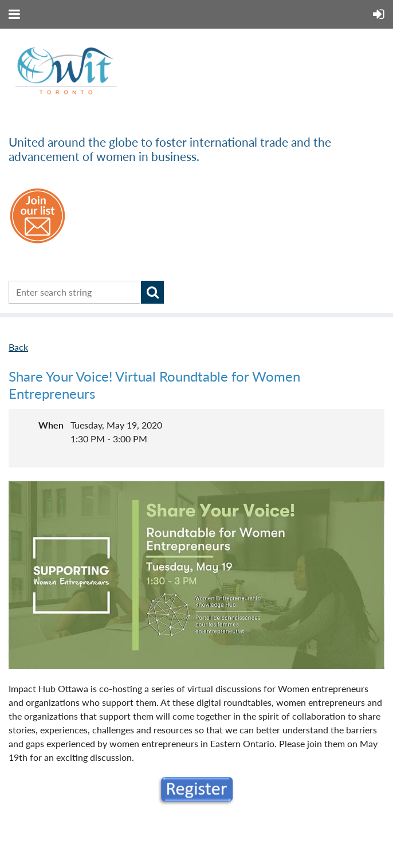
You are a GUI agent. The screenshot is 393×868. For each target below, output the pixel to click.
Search (152, 292)
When (51, 425)
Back (18, 347)
